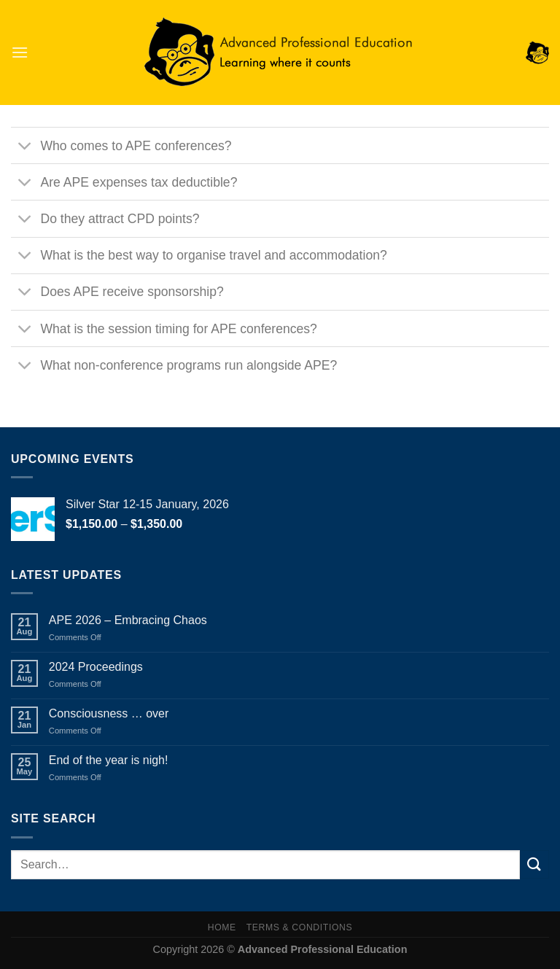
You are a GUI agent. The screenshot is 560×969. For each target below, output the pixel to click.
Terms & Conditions (300, 927)
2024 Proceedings (96, 667)
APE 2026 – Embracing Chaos (128, 620)
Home (222, 927)
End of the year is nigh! (109, 760)
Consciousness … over (109, 713)
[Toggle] (25, 147)
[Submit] (534, 864)
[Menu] (20, 52)
